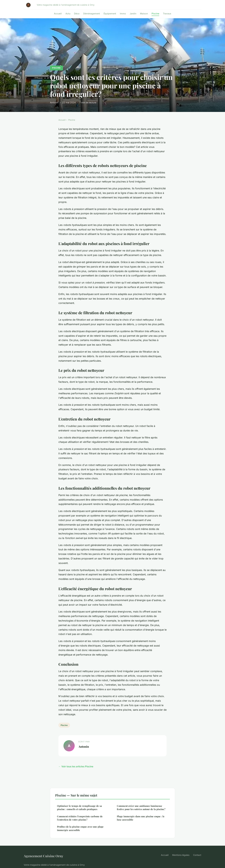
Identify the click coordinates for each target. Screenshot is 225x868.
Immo (123, 14)
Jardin (133, 14)
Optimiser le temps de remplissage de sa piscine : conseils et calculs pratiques (79, 808)
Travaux (167, 14)
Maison (144, 14)
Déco (77, 14)
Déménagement (92, 14)
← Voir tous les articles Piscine (76, 766)
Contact (197, 855)
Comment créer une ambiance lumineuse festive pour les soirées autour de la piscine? (141, 808)
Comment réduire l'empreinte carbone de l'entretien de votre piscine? (80, 818)
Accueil (58, 14)
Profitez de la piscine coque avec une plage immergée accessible (80, 828)
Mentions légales (181, 855)
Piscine (155, 14)
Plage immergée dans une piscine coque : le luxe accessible (141, 818)
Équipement (110, 14)
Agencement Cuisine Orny (44, 856)
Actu (68, 14)
